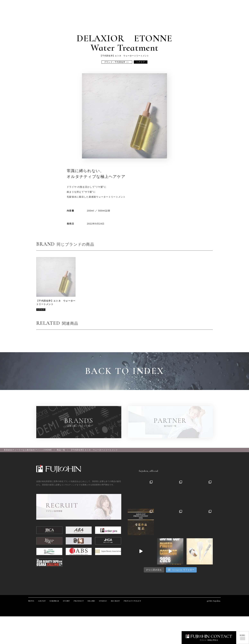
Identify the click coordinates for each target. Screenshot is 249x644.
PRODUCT (79, 601)
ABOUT (42, 601)
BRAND (91, 601)
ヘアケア (141, 62)
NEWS (31, 601)
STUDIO (103, 601)
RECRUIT (115, 601)
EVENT (66, 601)
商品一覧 (61, 450)
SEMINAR (54, 601)
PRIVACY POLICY (132, 601)
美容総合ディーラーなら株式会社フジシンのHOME (28, 450)
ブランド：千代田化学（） (117, 62)
